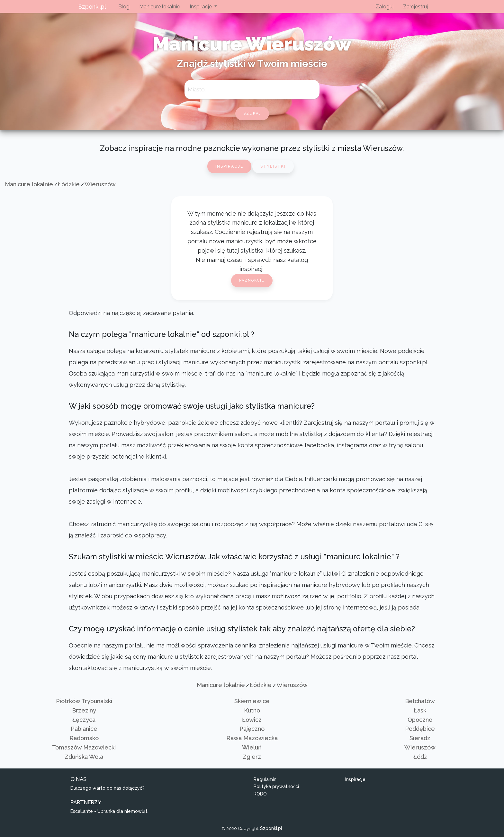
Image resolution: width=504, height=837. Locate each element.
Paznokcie (252, 280)
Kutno (252, 710)
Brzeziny (84, 710)
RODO (260, 794)
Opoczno (420, 720)
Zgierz (252, 757)
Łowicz (252, 720)
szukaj (252, 113)
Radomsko (84, 738)
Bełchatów (420, 701)
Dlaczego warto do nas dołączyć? (108, 788)
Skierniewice (252, 701)
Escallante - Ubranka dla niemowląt (109, 811)
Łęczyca (84, 720)
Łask (420, 710)
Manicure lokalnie (160, 7)
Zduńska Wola (84, 757)
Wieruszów (100, 184)
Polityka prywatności (276, 786)
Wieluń (252, 747)
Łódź (420, 757)
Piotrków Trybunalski (84, 701)
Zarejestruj (415, 7)
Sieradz (420, 738)
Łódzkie (69, 184)
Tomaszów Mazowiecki (84, 747)
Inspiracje (229, 166)
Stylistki (273, 166)
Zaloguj (384, 7)
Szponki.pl (92, 7)
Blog (124, 7)
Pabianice (84, 729)
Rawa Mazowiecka (252, 738)
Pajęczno (252, 729)
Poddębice (420, 729)
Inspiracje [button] (201, 7)
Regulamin (265, 779)
